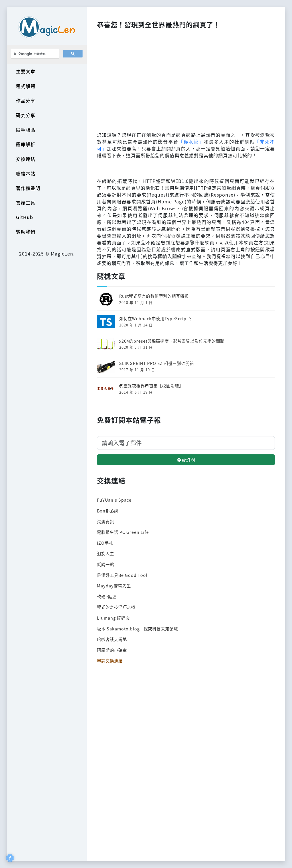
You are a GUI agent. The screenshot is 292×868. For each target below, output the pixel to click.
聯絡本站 (26, 173)
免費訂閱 (186, 460)
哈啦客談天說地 (112, 639)
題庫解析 (26, 144)
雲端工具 (26, 203)
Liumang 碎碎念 (113, 618)
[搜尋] (34, 54)
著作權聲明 (28, 188)
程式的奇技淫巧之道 (116, 607)
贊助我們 (26, 232)
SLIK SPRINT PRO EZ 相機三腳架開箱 (157, 363)
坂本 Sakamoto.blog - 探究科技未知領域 (137, 629)
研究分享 (26, 115)
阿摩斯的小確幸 (112, 650)
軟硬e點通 (107, 596)
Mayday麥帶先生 (114, 586)
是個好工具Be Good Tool (122, 575)
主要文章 (26, 71)
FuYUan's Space (114, 500)
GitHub (25, 217)
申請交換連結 (110, 660)
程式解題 (26, 86)
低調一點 (106, 564)
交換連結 (26, 159)
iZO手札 (105, 543)
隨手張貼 (26, 130)
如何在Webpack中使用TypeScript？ (156, 318)
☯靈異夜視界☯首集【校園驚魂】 (151, 386)
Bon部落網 (108, 511)
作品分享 (26, 101)
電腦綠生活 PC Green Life (123, 532)
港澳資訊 (106, 521)
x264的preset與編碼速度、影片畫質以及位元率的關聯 (172, 341)
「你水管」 (191, 142)
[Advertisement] (186, 79)
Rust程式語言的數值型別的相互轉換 (154, 296)
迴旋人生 (106, 553)
